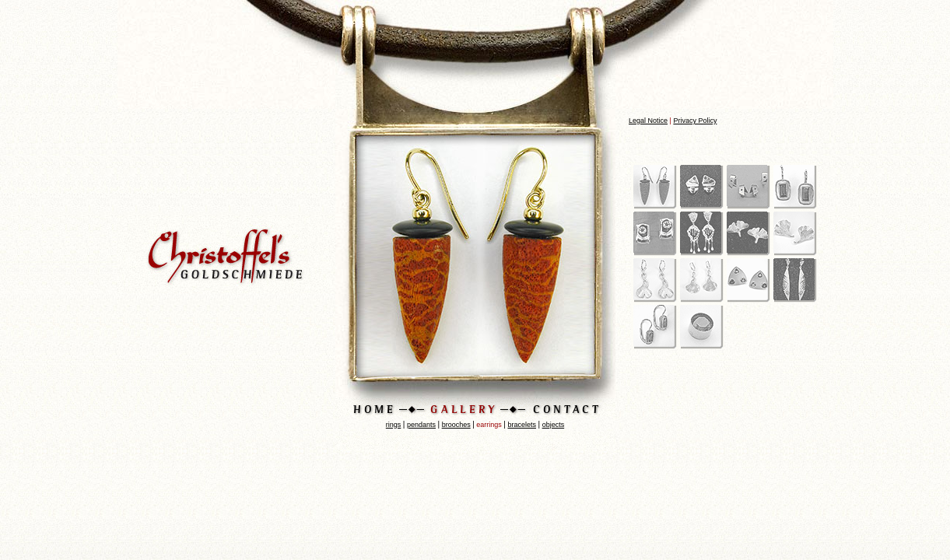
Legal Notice (648, 121)
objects (554, 425)
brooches (456, 425)
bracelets (522, 425)
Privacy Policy (695, 121)
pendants (421, 425)
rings (394, 425)
